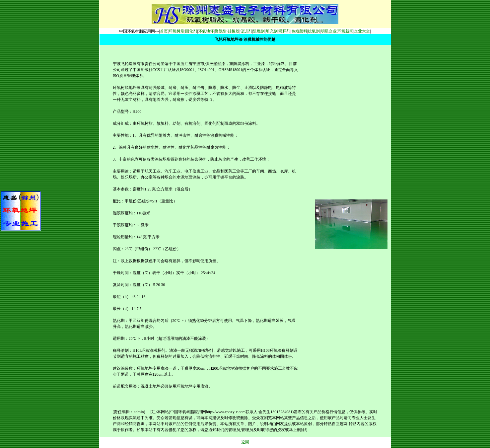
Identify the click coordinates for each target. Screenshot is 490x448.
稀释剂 (284, 31)
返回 (245, 442)
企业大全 (362, 31)
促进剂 (246, 31)
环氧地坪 (206, 31)
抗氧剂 (314, 31)
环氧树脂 (176, 31)
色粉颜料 (299, 31)
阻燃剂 (259, 31)
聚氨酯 (221, 31)
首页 (164, 31)
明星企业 (329, 31)
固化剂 (191, 31)
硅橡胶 (234, 31)
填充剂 (272, 31)
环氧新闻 (345, 31)
